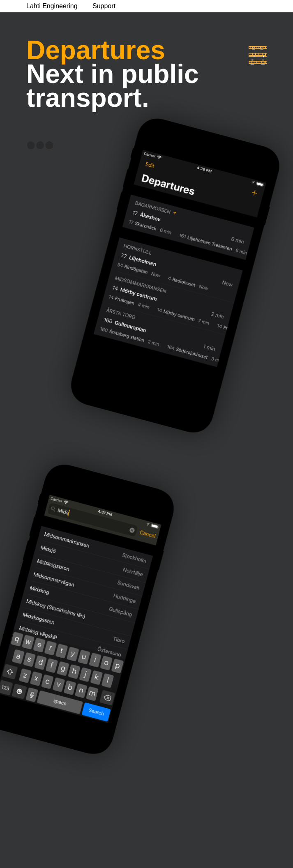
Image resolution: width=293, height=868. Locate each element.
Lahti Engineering (52, 6)
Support (104, 6)
